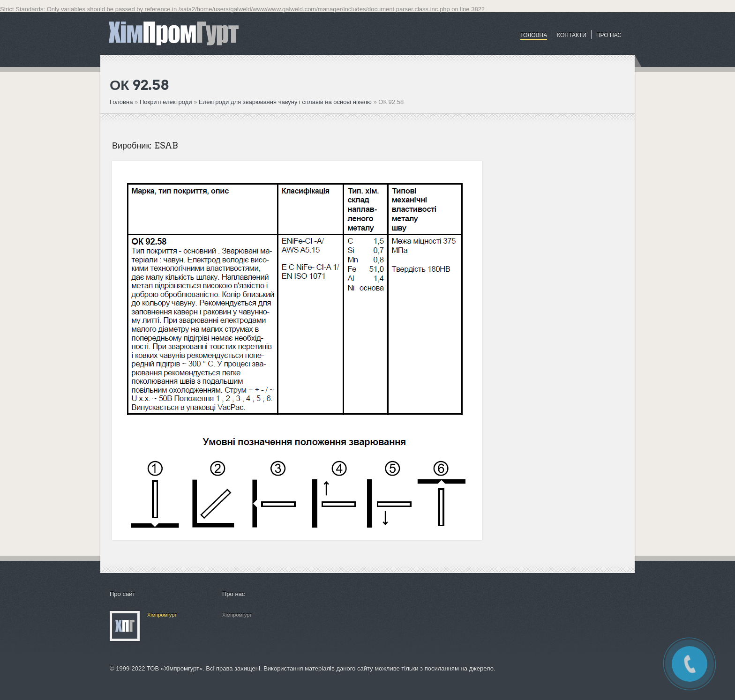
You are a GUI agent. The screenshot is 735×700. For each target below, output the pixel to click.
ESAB (166, 145)
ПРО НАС (609, 35)
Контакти (572, 35)
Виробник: (132, 145)
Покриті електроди (167, 102)
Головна (534, 35)
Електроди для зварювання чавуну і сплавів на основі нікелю (285, 102)
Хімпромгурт (162, 615)
